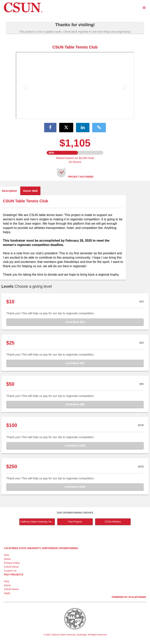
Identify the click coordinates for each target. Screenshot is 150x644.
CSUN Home (11, 567)
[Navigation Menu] (144, 8)
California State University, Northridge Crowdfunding (41, 548)
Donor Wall (30, 191)
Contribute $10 (75, 322)
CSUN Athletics (113, 522)
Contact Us (10, 571)
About (7, 559)
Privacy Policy (12, 563)
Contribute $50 (75, 404)
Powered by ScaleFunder (129, 597)
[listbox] (75, 86)
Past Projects (75, 522)
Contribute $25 (75, 363)
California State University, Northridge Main (38, 522)
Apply (7, 593)
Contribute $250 (75, 487)
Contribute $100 (75, 446)
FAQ (6, 555)
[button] (25, 85)
